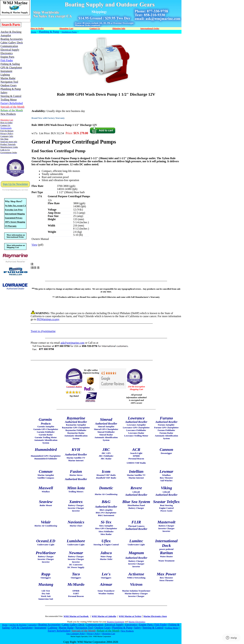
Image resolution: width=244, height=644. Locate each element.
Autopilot (32, 625)
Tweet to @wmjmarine (43, 331)
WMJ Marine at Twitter (130, 616)
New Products (127, 631)
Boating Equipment (115, 622)
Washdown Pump (69, 32)
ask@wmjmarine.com (72, 343)
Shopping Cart (109, 634)
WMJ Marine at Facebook (76, 616)
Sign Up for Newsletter (15, 184)
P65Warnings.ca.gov (48, 319)
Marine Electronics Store (155, 616)
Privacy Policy (94, 634)
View (34, 245)
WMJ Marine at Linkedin (104, 616)
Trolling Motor (172, 628)
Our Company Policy (76, 634)
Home (34, 32)
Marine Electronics (137, 622)
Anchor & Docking (18, 625)
